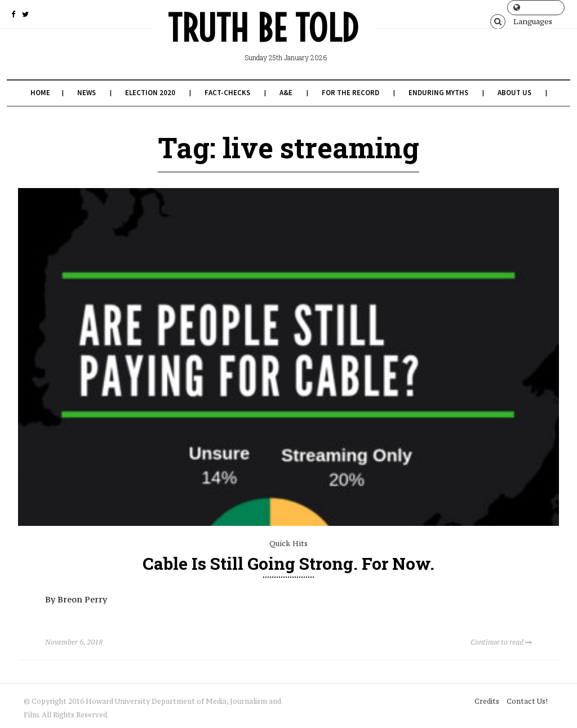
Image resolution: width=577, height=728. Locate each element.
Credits (487, 701)
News (86, 93)
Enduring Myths (438, 93)
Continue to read (501, 642)
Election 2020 (150, 93)
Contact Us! (527, 701)
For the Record (350, 93)
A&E (286, 93)
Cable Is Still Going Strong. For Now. (288, 563)
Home (40, 93)
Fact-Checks (227, 93)
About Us (514, 93)
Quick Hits (288, 543)
